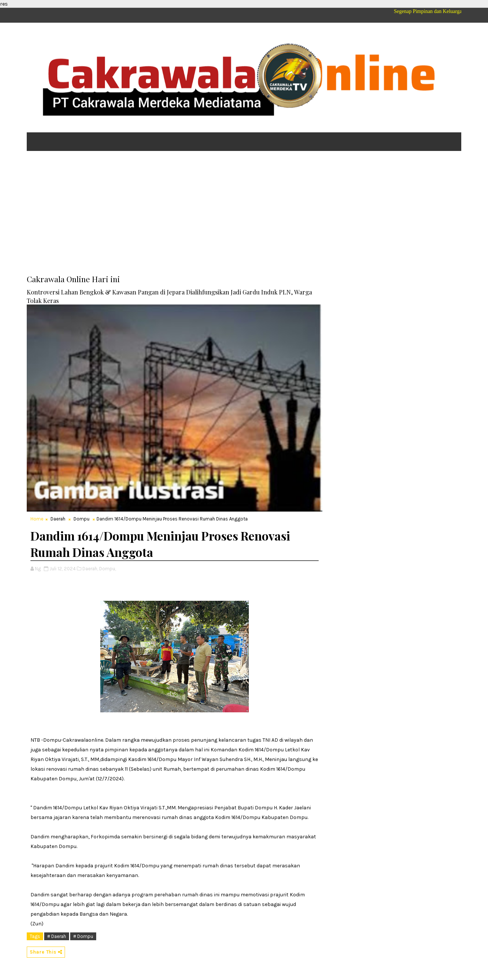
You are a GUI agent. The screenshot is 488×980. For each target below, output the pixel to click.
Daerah (58, 519)
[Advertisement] (244, 214)
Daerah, (90, 569)
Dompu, (108, 569)
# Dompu (83, 936)
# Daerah (57, 936)
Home (37, 519)
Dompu (82, 519)
